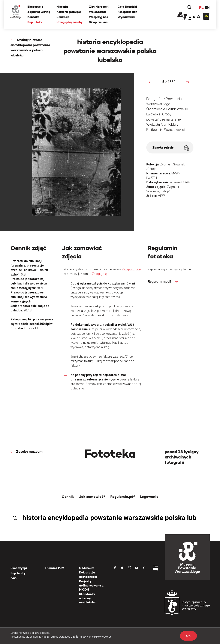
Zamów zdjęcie (171, 148)
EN (207, 7)
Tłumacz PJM (55, 568)
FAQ (13, 578)
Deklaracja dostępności (88, 575)
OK (188, 636)
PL (201, 7)
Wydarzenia (126, 17)
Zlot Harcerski (99, 7)
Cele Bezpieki (127, 7)
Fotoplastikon (127, 12)
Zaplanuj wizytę (39, 12)
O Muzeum (87, 568)
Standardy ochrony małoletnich (88, 598)
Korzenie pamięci (69, 12)
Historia (62, 7)
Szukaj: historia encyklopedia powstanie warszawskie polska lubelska (30, 48)
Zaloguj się (99, 274)
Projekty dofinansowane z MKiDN (91, 585)
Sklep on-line (98, 22)
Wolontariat (98, 12)
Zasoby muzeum (29, 452)
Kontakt (33, 17)
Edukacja (63, 17)
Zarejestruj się (131, 269)
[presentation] (150, 82)
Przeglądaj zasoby (70, 22)
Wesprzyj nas (99, 17)
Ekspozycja (36, 7)
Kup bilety (35, 22)
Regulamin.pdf (160, 281)
